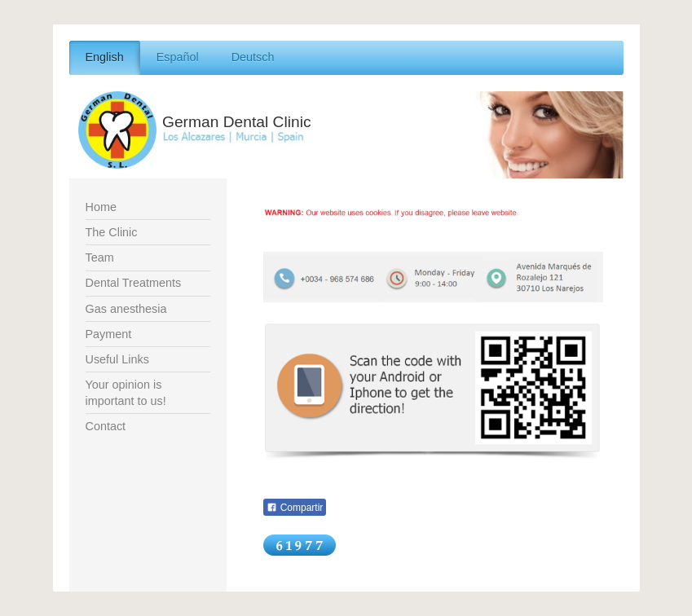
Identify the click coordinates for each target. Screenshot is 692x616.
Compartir (295, 508)
